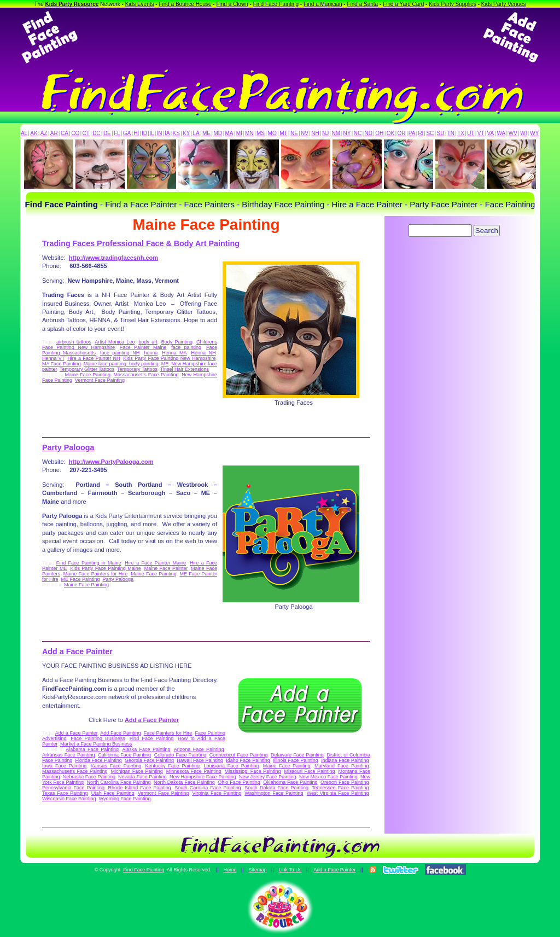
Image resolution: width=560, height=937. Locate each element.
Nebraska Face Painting (89, 777)
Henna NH (204, 353)
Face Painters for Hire (168, 733)
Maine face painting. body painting (121, 364)
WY (534, 133)
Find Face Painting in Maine (89, 563)
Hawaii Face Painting (200, 760)
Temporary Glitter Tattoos (87, 369)
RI (421, 133)
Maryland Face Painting (342, 766)
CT (86, 133)
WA (501, 133)
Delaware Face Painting (297, 755)
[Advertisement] (280, 37)
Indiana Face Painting (345, 760)
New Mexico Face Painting (328, 777)
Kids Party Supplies (453, 4)
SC (430, 133)
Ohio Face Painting (239, 782)
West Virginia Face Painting (338, 793)
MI (239, 133)
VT (481, 133)
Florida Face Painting (98, 760)
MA (229, 133)
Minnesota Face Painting (194, 771)
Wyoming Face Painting (125, 799)
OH (379, 133)
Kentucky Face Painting (173, 766)
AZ (44, 133)
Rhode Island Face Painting (140, 788)
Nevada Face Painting (142, 777)
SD (441, 133)
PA (412, 133)
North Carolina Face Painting (119, 782)
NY (347, 133)
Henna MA (174, 353)
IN (159, 133)
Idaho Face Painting (248, 760)
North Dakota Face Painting (184, 782)
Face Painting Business (98, 738)
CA (65, 133)
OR (402, 133)
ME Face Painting (81, 579)
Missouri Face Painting (310, 771)
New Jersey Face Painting (268, 777)
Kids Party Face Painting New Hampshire (169, 358)
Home (230, 870)
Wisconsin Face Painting (69, 799)
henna (151, 353)
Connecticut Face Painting (238, 755)
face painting (186, 347)
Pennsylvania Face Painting (73, 788)
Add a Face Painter (77, 651)
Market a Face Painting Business (96, 744)
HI (136, 133)
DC (96, 133)
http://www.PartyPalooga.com (111, 462)
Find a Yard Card (403, 4)
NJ (325, 133)
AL (24, 133)
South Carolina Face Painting (208, 788)
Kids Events (140, 4)
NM (336, 133)
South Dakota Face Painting (276, 788)
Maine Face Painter (166, 568)
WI (523, 133)
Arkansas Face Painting (68, 755)
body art (148, 342)
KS (176, 133)
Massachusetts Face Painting (146, 375)
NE (294, 133)
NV (305, 133)
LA (196, 133)
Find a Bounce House (185, 4)
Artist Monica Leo (115, 342)
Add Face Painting (120, 733)
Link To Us (290, 870)
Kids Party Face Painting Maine (105, 568)
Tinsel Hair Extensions (185, 369)
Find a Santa (362, 4)
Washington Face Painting (274, 793)
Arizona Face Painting (199, 749)
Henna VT (53, 358)
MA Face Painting (62, 364)
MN (249, 133)
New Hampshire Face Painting (203, 777)
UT (471, 133)
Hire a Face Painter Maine (155, 563)
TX (461, 133)
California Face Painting (124, 755)
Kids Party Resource (72, 4)
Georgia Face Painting (149, 760)
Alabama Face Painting (92, 749)
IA (167, 133)
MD (218, 133)
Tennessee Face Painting (340, 788)
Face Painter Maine (143, 347)
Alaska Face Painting (146, 749)
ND (369, 133)
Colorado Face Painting (180, 755)
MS (261, 133)
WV (513, 133)
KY (186, 133)
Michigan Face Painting (136, 771)
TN (451, 133)
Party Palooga (68, 447)
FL (117, 133)
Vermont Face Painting (100, 380)
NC (358, 133)
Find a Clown (232, 4)
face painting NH (120, 353)
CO (75, 133)
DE (107, 133)
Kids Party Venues (504, 4)
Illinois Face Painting (296, 760)
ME (206, 133)
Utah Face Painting (113, 793)
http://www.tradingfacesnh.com (113, 258)
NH (315, 133)
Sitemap (257, 870)
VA (491, 133)
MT (283, 133)
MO (272, 133)
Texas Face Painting (65, 793)
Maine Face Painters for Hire (96, 574)
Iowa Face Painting (64, 766)
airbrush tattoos (74, 342)
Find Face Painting (276, 4)
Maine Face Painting (87, 375)
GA (127, 133)
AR (54, 133)
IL (152, 133)
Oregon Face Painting (345, 782)
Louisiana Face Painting (231, 766)
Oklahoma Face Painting (290, 782)
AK (34, 133)
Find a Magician (323, 4)
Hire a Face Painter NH (94, 358)
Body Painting (177, 342)
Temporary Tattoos (137, 369)
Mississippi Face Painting (253, 771)
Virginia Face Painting (217, 793)
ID (144, 133)
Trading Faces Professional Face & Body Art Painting (141, 243)
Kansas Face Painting (116, 766)
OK (390, 133)
